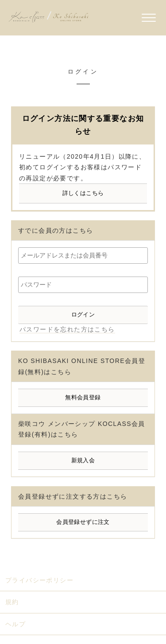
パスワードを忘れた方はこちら (67, 329)
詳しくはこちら (83, 193)
